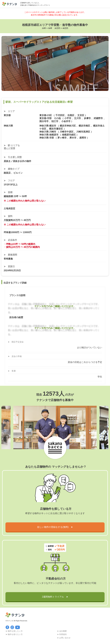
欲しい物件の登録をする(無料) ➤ (55, 527)
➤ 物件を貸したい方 (14, 631)
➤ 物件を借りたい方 (14, 634)
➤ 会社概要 (62, 631)
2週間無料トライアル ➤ (55, 597)
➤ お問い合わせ (64, 638)
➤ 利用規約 (62, 634)
